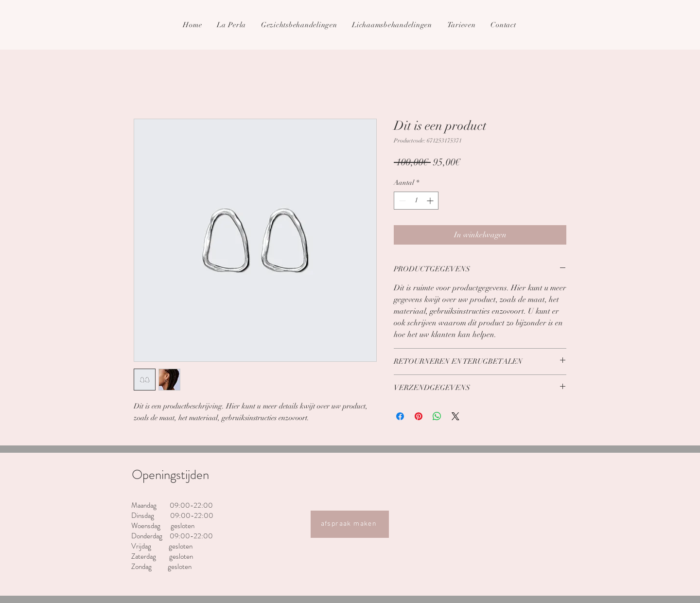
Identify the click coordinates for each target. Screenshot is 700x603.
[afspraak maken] (350, 524)
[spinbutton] (416, 201)
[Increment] (431, 201)
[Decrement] (401, 201)
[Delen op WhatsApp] (437, 416)
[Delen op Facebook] (400, 416)
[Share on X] (455, 416)
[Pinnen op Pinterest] (419, 416)
